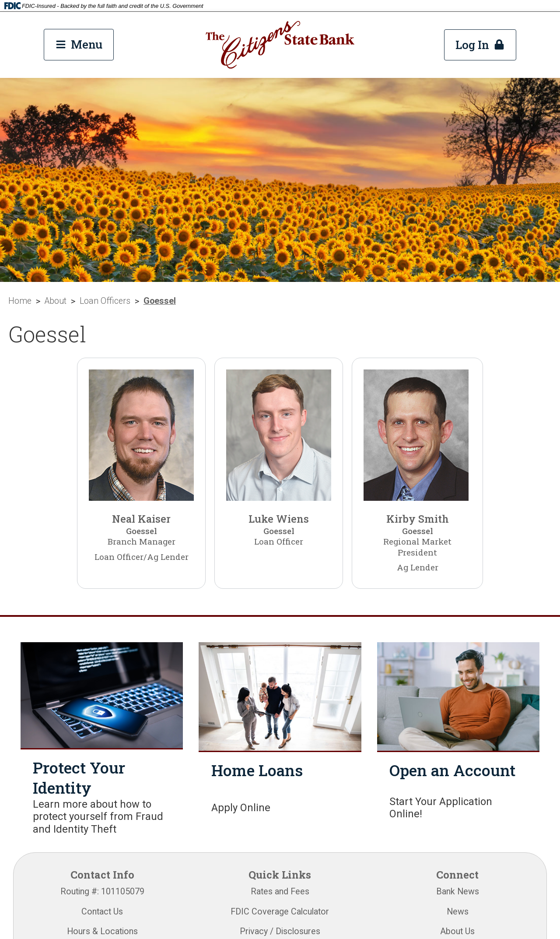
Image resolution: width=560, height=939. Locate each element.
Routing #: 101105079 (102, 892)
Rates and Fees (280, 892)
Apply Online (241, 808)
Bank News (458, 892)
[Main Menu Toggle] (79, 45)
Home (20, 301)
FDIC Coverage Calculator (280, 912)
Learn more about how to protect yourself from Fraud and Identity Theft (98, 816)
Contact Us (102, 912)
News (458, 912)
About (56, 301)
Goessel (160, 301)
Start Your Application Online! (441, 808)
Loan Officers (105, 301)
